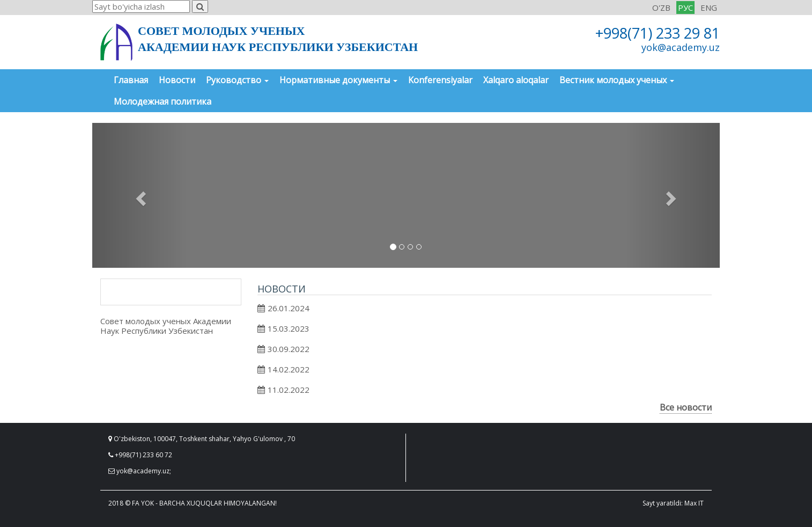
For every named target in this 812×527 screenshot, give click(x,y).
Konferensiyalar (440, 80)
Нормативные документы (338, 80)
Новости (177, 80)
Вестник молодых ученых (617, 80)
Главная (131, 80)
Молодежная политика (163, 101)
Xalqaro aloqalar (516, 80)
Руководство (237, 80)
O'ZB (661, 8)
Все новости (686, 407)
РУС (685, 8)
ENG (709, 8)
